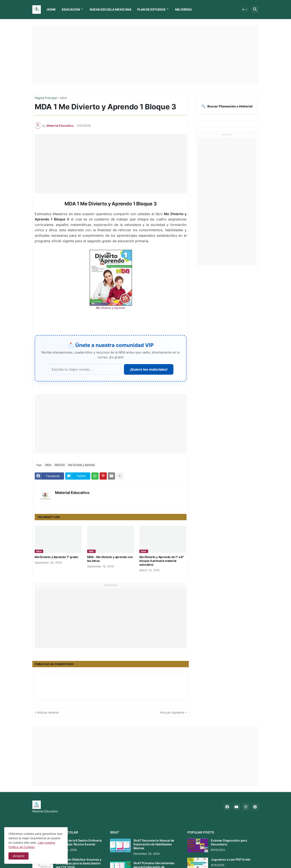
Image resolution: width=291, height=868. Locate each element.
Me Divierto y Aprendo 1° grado (56, 557)
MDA (64, 98)
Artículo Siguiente (172, 712)
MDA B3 (60, 465)
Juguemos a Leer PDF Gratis (231, 859)
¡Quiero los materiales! (149, 369)
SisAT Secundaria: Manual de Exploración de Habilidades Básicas (154, 844)
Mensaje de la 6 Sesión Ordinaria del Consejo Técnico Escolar (79, 842)
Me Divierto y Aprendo (82, 465)
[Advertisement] (145, 55)
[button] (245, 10)
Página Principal (46, 98)
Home (51, 9)
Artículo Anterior (48, 712)
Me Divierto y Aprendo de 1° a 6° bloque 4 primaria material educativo (162, 561)
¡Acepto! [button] (19, 856)
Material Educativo (72, 493)
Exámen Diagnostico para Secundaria (229, 842)
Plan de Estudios (151, 9)
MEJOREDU (183, 9)
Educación (71, 9)
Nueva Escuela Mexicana (110, 9)
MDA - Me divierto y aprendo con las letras (110, 559)
